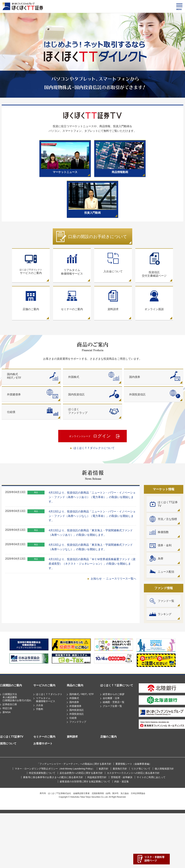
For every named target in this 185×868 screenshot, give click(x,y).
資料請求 (72, 737)
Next (182, 55)
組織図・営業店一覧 (114, 702)
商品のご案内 (75, 685)
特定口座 (7, 708)
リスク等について (141, 769)
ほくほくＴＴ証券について (117, 685)
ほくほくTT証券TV (12, 737)
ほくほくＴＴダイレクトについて (94, 448)
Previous (3, 55)
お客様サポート (43, 743)
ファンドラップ (78, 722)
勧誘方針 (104, 769)
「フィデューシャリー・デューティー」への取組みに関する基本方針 (74, 764)
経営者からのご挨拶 (114, 694)
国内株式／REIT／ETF (82, 694)
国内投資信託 (77, 710)
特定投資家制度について (42, 773)
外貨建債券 (75, 706)
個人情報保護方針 (164, 769)
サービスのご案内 (31, 263)
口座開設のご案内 (11, 685)
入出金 (40, 705)
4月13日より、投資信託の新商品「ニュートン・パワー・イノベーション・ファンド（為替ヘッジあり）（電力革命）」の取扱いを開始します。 (92, 497)
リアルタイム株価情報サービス (72, 264)
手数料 (40, 709)
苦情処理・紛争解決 (122, 777)
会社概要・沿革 (111, 698)
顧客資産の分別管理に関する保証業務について (85, 782)
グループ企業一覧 (112, 706)
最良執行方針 (120, 769)
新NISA (7, 712)
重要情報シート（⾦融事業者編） (133, 764)
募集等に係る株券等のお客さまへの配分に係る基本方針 (53, 777)
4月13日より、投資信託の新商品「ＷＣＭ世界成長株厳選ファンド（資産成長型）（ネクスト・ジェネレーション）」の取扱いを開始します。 (92, 564)
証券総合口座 (10, 704)
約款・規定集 (122, 782)
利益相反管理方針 (97, 777)
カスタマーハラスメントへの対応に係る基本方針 (133, 773)
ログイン (90, 436)
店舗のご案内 (108, 737)
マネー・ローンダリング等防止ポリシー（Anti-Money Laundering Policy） (55, 769)
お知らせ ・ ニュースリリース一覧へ (113, 579)
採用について (8, 743)
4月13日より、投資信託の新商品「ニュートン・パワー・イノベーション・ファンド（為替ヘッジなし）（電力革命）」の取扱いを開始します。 (92, 516)
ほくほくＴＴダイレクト (49, 694)
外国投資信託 (77, 714)
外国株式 (74, 698)
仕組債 (73, 718)
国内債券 (74, 702)
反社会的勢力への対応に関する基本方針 (81, 773)
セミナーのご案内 (44, 737)
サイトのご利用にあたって (151, 777)
